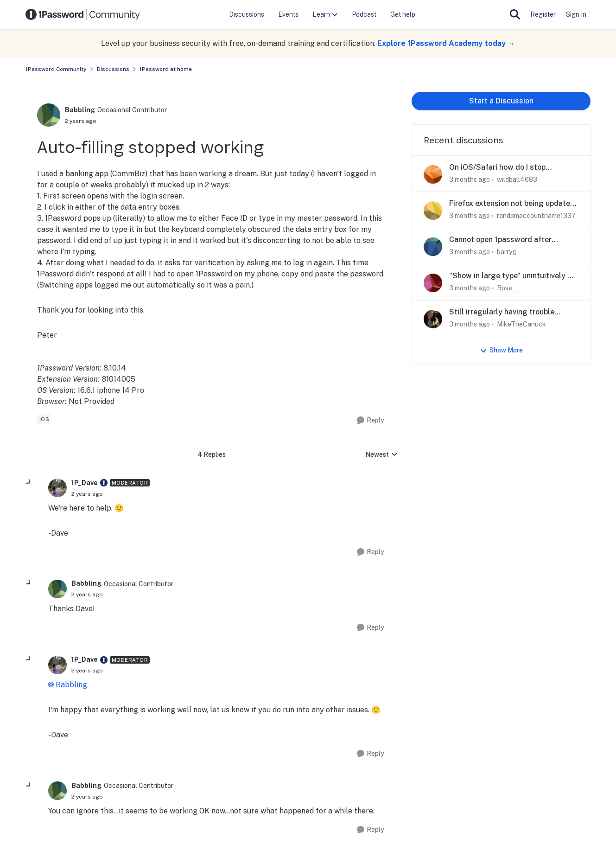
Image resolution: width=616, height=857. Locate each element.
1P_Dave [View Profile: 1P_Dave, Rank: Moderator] (85, 483)
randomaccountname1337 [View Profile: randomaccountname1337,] (536, 216)
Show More (501, 350)
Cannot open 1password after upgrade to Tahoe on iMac (500, 240)
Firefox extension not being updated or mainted (512, 204)
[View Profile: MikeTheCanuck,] (433, 319)
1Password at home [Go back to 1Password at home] (166, 69)
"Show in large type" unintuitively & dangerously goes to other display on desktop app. (511, 276)
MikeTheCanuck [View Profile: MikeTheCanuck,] (521, 324)
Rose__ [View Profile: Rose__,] (508, 288)
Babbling (71, 685)
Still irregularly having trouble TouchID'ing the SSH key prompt (505, 312)
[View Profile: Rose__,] (433, 283)
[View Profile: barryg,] (433, 247)
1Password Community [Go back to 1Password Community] (56, 69)
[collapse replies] (29, 482)
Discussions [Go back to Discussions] (113, 69)
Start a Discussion (501, 101)
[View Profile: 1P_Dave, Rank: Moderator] (57, 488)
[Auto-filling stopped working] (87, 494)
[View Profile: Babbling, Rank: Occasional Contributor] (49, 115)
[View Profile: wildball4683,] (433, 174)
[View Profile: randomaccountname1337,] (433, 211)
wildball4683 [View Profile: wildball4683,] (517, 179)
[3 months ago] (470, 180)
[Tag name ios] (44, 419)
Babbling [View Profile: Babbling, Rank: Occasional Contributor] (80, 110)
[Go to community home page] (83, 14)
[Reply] (371, 420)
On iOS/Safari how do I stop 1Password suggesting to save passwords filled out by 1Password (510, 168)
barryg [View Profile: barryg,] (507, 252)
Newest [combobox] (381, 455)
